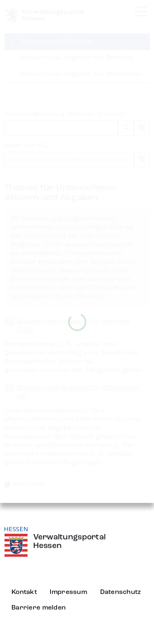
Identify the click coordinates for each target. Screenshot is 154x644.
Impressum (68, 592)
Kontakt (24, 592)
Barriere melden (39, 608)
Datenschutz (121, 592)
